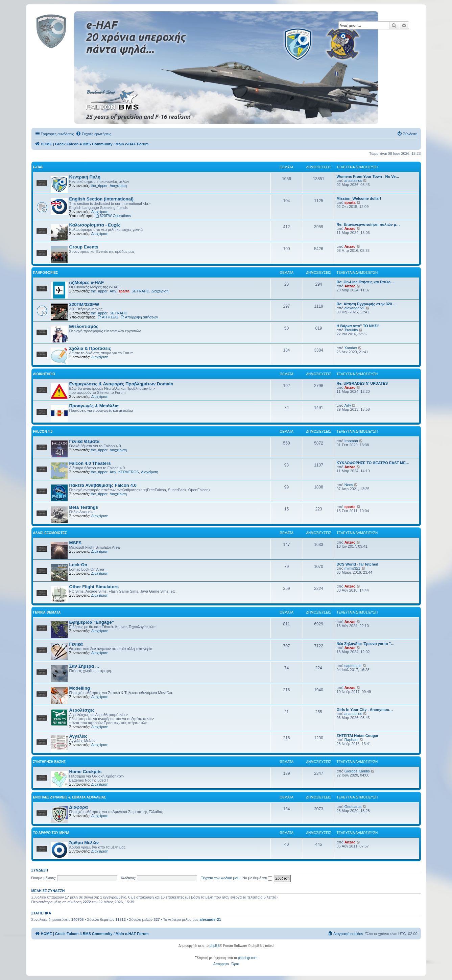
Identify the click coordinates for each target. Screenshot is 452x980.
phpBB (215, 946)
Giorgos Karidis (357, 771)
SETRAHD (140, 291)
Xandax (351, 348)
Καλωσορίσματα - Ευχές (95, 225)
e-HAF (38, 167)
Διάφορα (79, 807)
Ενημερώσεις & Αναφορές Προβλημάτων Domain (121, 384)
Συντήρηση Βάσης (50, 762)
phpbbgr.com (248, 958)
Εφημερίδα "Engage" (92, 622)
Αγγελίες (78, 736)
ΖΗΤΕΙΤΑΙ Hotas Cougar (358, 736)
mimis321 (352, 568)
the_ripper (99, 186)
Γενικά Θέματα (85, 441)
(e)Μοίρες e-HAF (87, 282)
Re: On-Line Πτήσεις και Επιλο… (366, 282)
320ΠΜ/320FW (84, 304)
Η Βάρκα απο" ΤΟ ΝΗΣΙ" (358, 326)
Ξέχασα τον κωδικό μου (220, 878)
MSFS (76, 543)
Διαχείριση (118, 186)
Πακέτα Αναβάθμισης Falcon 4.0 (103, 485)
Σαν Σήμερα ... (84, 666)
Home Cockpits (86, 772)
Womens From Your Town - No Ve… (368, 176)
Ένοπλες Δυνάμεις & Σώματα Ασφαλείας (70, 797)
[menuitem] (93, 134)
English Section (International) (102, 199)
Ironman (351, 441)
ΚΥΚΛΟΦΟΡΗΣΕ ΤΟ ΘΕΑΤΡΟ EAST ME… (373, 463)
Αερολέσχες (82, 710)
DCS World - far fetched (358, 564)
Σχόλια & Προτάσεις (90, 348)
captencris (353, 666)
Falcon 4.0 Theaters (90, 463)
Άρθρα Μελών (84, 843)
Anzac (350, 229)
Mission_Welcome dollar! (359, 198)
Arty (113, 291)
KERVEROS (129, 472)
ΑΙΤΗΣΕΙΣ (108, 317)
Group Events (84, 247)
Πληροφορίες (46, 273)
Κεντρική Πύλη (85, 177)
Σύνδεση (40, 870)
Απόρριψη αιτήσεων (139, 317)
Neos (349, 485)
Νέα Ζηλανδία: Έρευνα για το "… (366, 644)
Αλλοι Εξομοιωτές (50, 533)
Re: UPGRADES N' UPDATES (362, 383)
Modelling (80, 688)
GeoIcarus (353, 807)
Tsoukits (351, 330)
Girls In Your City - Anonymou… (365, 710)
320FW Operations (113, 216)
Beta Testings (84, 507)
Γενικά (76, 644)
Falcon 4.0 (43, 432)
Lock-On (78, 565)
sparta (350, 202)
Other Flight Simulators (94, 587)
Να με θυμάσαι (257, 878)
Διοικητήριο (44, 374)
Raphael (351, 740)
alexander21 (355, 308)
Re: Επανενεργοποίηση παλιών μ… (368, 224)
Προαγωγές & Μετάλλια (94, 406)
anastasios (353, 181)
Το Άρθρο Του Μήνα (51, 833)
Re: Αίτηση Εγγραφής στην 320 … (367, 304)
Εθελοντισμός (84, 326)
